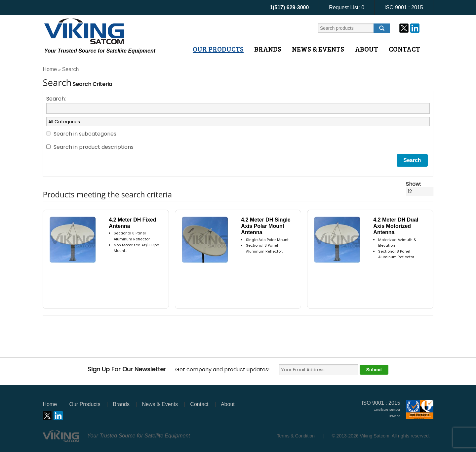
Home (50, 69)
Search (71, 69)
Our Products (218, 49)
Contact (404, 49)
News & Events (318, 49)
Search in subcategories (85, 134)
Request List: (347, 7)
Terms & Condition (296, 436)
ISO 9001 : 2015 (404, 7)
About (367, 49)
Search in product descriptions (94, 147)
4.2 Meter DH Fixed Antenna (132, 223)
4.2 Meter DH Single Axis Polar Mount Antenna (266, 226)
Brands (268, 49)
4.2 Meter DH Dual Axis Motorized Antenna (396, 226)
